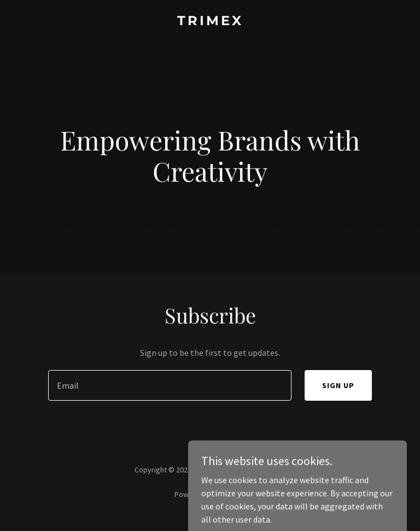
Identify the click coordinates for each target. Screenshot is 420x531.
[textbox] (170, 385)
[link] (210, 22)
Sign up (338, 385)
